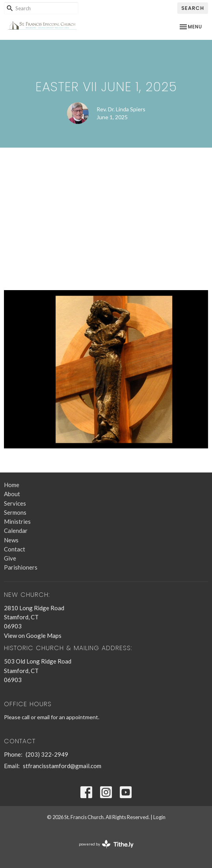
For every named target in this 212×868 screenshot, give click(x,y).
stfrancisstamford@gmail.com (62, 766)
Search (193, 8)
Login (159, 817)
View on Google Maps (33, 636)
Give (10, 558)
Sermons (15, 512)
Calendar (16, 531)
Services (15, 503)
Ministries (17, 521)
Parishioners (21, 567)
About (12, 494)
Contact (15, 549)
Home (12, 485)
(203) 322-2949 (47, 754)
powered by (106, 844)
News (11, 540)
